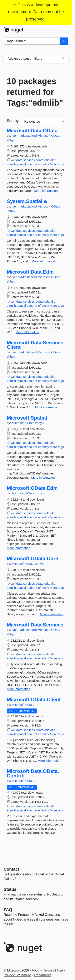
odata (40, 160)
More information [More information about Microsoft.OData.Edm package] (19, 548)
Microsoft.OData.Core (33, 559)
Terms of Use (53, 970)
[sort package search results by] (43, 122)
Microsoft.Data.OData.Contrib (33, 773)
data (19, 160)
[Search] (64, 41)
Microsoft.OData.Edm (32, 488)
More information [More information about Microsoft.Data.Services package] (19, 689)
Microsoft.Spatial (27, 418)
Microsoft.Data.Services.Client (36, 345)
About (36, 970)
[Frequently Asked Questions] (8, 910)
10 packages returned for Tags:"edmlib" (35, 92)
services (29, 160)
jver (15, 136)
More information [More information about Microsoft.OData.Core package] (52, 614)
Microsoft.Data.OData (32, 131)
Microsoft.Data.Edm (30, 272)
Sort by (13, 121)
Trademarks (42, 975)
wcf (13, 160)
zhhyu (11, 140)
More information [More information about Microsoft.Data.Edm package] (27, 332)
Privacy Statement (17, 975)
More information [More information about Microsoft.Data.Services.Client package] (47, 407)
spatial (21, 164)
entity (45, 164)
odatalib (50, 160)
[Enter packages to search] (32, 41)
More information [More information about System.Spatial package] (43, 261)
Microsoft (44, 136)
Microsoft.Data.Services (35, 625)
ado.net (32, 164)
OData (56, 136)
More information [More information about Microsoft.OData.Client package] (49, 761)
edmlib (11, 164)
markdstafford (28, 136)
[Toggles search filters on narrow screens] (64, 59)
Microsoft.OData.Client (34, 700)
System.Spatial (25, 201)
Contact (11, 869)
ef (39, 164)
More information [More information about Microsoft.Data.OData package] (46, 191)
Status (10, 889)
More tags (57, 164)
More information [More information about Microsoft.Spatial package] (43, 477)
